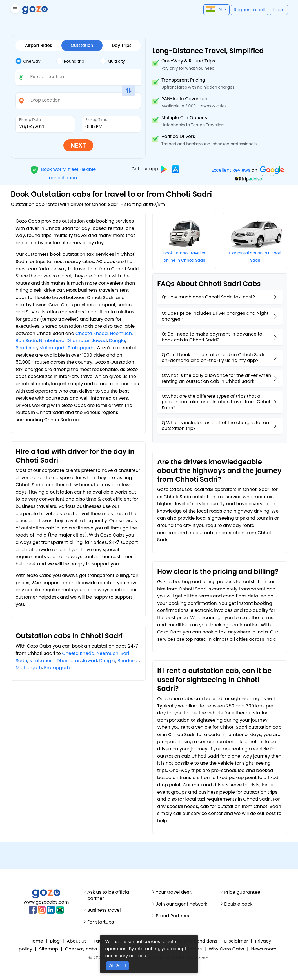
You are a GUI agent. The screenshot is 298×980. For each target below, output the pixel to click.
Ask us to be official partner (109, 895)
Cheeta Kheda (92, 333)
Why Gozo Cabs (226, 949)
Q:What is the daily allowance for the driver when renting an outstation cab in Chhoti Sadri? (216, 378)
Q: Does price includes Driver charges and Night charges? (215, 316)
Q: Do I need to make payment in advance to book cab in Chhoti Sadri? (212, 337)
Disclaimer (236, 941)
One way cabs (81, 949)
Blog (55, 941)
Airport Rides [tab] (39, 45)
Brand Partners (172, 916)
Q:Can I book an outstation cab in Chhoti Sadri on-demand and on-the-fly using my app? (214, 357)
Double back (238, 904)
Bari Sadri (26, 340)
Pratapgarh (81, 348)
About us (77, 941)
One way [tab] (28, 61)
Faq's (99, 941)
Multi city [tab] (113, 61)
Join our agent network (182, 904)
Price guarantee (242, 892)
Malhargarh (53, 348)
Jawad (99, 340)
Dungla (117, 340)
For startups (101, 922)
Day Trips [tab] (122, 45)
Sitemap (49, 949)
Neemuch (121, 333)
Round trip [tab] (70, 61)
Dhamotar (78, 340)
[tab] (36, 61)
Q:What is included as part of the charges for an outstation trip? (215, 426)
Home (36, 941)
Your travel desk (174, 892)
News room (264, 949)
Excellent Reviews (231, 170)
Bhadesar (26, 348)
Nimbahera (52, 340)
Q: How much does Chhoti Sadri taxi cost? (208, 297)
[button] (15, 10)
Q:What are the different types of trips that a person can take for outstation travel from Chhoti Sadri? (217, 402)
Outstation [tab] (82, 45)
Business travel (104, 910)
